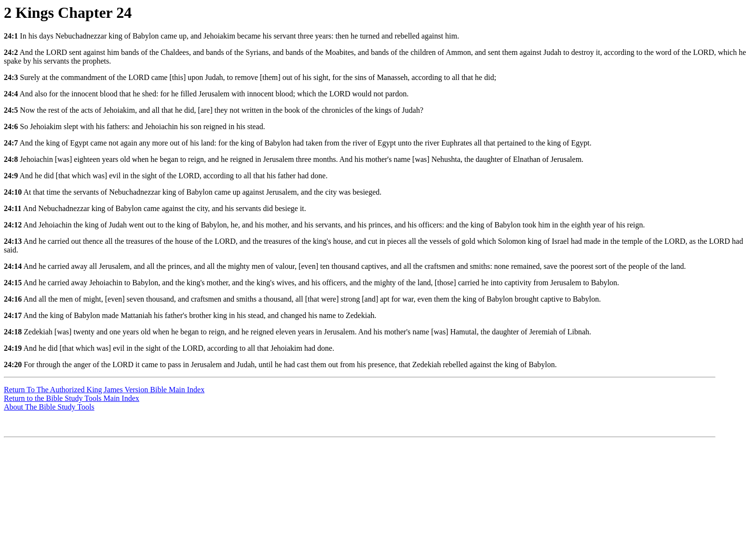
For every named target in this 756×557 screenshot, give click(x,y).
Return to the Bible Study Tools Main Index (72, 398)
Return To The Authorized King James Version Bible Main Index (104, 390)
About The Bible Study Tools (49, 407)
